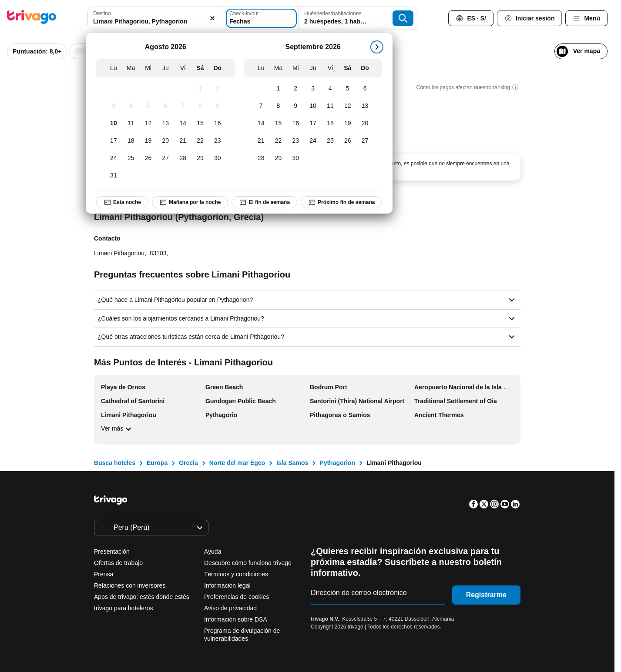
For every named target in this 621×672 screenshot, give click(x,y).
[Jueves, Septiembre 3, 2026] (313, 89)
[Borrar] (208, 18)
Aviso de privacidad (230, 608)
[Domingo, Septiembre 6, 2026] (365, 89)
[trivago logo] (32, 18)
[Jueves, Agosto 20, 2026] (166, 141)
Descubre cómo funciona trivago (248, 563)
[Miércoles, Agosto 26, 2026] (148, 158)
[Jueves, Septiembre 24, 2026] (313, 141)
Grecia (188, 463)
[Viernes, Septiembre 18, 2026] (330, 124)
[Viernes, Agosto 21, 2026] (183, 141)
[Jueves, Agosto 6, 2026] (166, 106)
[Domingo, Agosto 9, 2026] (218, 106)
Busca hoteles (115, 463)
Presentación (112, 552)
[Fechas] (263, 18)
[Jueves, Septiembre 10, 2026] (313, 106)
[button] (153, 18)
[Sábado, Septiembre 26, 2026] (348, 141)
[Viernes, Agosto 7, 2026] (183, 106)
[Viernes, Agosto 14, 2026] (183, 124)
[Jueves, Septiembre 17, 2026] (313, 124)
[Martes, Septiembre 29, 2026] (279, 158)
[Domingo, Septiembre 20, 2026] (365, 124)
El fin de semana (265, 202)
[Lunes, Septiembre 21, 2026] (261, 141)
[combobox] (153, 18)
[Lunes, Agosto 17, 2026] (114, 141)
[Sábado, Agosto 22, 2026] (200, 141)
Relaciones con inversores (130, 585)
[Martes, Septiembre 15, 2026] (279, 124)
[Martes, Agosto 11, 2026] (131, 124)
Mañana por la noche (190, 202)
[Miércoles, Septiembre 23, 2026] (296, 141)
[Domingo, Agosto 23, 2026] (218, 141)
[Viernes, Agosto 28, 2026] (183, 158)
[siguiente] (377, 47)
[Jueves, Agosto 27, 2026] (166, 158)
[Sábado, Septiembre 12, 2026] (348, 106)
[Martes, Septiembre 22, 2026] (279, 141)
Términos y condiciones (236, 574)
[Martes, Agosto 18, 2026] (131, 141)
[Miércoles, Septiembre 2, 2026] (296, 89)
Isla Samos (292, 463)
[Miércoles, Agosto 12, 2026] (148, 124)
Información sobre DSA (236, 619)
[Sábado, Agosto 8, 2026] (200, 106)
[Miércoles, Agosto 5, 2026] (148, 106)
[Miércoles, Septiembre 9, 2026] (296, 106)
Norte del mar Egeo (237, 463)
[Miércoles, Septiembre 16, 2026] (296, 124)
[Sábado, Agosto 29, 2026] (200, 158)
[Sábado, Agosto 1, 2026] (200, 89)
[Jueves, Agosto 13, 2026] (166, 124)
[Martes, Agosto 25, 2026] (131, 158)
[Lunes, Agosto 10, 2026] (114, 124)
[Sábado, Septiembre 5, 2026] (348, 89)
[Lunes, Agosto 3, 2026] (114, 106)
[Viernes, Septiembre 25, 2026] (330, 141)
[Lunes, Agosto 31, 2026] (114, 176)
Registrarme (486, 595)
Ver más (117, 429)
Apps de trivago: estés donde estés (142, 597)
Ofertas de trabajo (118, 563)
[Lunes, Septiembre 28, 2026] (261, 158)
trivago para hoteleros (123, 608)
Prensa (104, 574)
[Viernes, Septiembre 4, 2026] (330, 89)
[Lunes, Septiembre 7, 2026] (261, 106)
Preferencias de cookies (237, 597)
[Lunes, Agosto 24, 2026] (114, 158)
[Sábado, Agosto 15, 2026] (200, 124)
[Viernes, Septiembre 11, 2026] (330, 106)
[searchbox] (153, 22)
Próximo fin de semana (341, 202)
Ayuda (213, 552)
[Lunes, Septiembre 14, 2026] (261, 124)
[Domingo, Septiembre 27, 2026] (365, 141)
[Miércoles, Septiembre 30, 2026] (296, 158)
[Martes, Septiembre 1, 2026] (279, 89)
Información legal (227, 585)
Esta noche (122, 202)
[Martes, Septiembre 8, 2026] (279, 106)
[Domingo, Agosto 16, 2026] (218, 124)
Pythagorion (337, 463)
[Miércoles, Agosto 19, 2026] (148, 141)
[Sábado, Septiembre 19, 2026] (348, 124)
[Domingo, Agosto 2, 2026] (218, 89)
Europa (157, 463)
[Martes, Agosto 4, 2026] (131, 106)
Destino (102, 13)
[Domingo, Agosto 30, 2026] (218, 158)
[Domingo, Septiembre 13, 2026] (365, 106)
